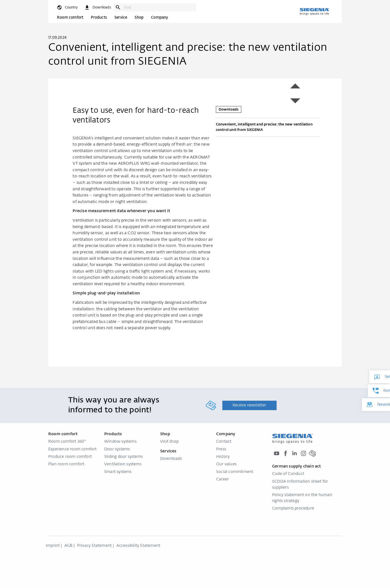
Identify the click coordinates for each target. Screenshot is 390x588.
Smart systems (118, 472)
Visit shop (169, 442)
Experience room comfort (73, 449)
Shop (139, 18)
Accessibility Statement (138, 546)
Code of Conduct (288, 474)
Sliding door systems (123, 457)
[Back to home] (314, 11)
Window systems (120, 442)
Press (221, 449)
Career (222, 479)
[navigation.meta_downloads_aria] (97, 7)
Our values (226, 464)
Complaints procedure (293, 509)
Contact (224, 442)
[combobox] (159, 7)
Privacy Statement (94, 546)
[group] (146, 82)
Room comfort (70, 18)
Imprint (53, 546)
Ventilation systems (123, 464)
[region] (146, 82)
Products (99, 18)
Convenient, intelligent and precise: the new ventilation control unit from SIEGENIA (268, 128)
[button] (295, 86)
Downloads (171, 459)
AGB (69, 546)
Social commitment (235, 472)
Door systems (117, 449)
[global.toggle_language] (67, 7)
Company (159, 18)
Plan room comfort (66, 464)
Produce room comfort (70, 457)
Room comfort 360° (67, 442)
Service (121, 18)
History (223, 457)
